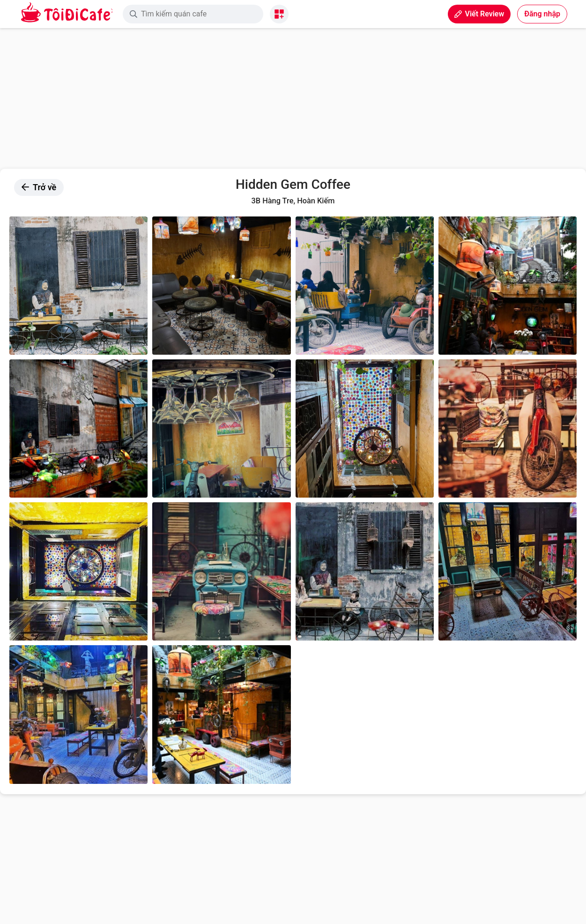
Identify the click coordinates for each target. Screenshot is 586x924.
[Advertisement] (293, 98)
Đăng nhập (542, 14)
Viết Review (479, 14)
